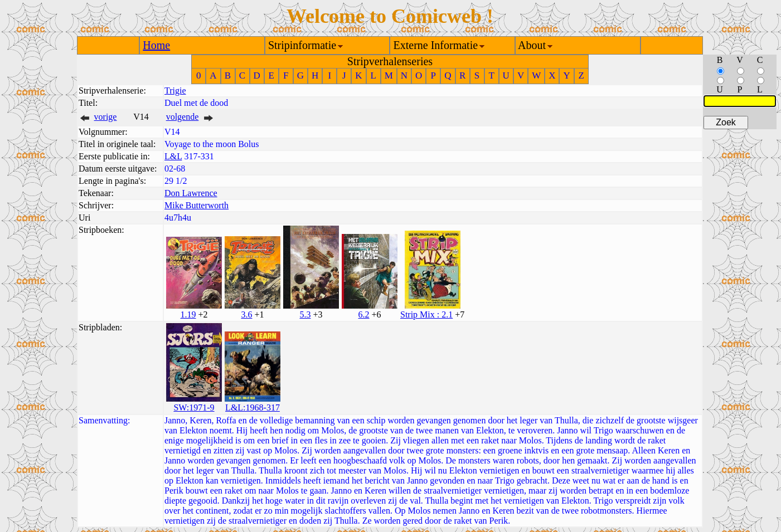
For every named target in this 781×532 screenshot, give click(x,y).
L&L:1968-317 (253, 407)
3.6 (246, 314)
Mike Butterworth (197, 205)
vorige (106, 117)
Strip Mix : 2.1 (426, 314)
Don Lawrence (191, 193)
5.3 (305, 314)
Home (156, 45)
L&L (173, 156)
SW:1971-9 (194, 407)
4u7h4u (178, 218)
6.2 (363, 314)
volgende (183, 117)
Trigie (175, 91)
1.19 (188, 314)
